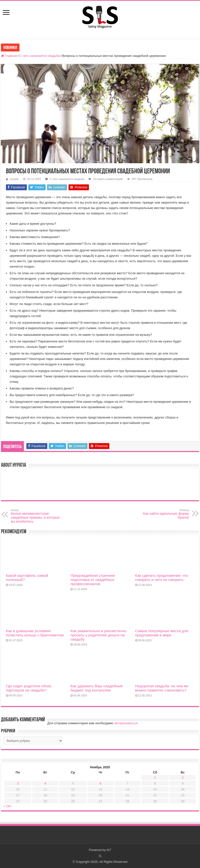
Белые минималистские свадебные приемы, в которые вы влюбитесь (36, 516)
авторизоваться (126, 723)
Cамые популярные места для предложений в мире (162, 633)
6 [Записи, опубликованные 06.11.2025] (101, 783)
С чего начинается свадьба (40, 56)
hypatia (14, 179)
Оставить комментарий (108, 179)
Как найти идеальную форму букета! (164, 514)
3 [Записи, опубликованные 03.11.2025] (18, 783)
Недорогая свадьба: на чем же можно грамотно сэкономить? (162, 688)
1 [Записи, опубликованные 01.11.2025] (155, 778)
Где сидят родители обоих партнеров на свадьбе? (29, 688)
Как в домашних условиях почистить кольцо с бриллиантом (35, 633)
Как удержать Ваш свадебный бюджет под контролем (96, 688)
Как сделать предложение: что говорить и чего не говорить (162, 578)
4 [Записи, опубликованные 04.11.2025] (45, 783)
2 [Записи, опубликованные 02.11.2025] (183, 778)
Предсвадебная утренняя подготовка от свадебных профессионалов (93, 580)
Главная (9, 56)
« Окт (8, 806)
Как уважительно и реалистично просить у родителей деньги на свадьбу (98, 635)
